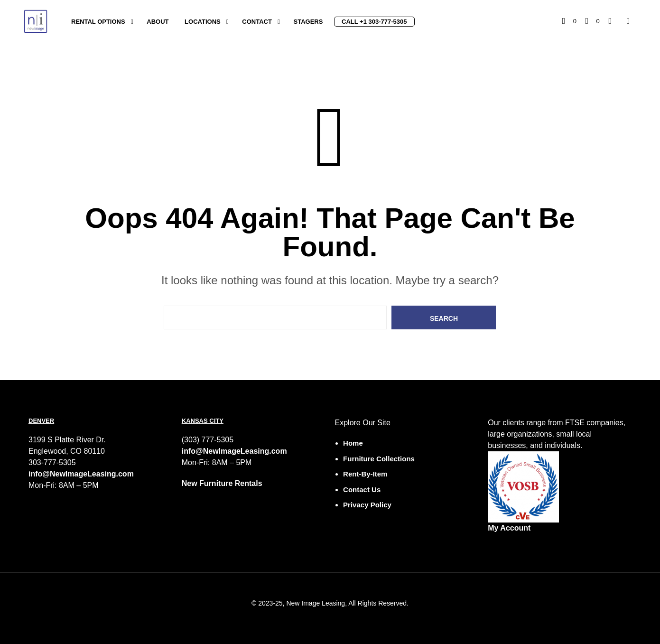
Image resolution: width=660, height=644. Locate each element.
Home (353, 443)
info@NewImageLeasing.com (81, 474)
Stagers (308, 22)
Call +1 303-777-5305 (374, 22)
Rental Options (98, 22)
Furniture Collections (379, 459)
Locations (203, 22)
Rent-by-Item (365, 474)
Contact (257, 22)
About (158, 22)
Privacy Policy (367, 505)
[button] (569, 21)
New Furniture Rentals (222, 483)
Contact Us (362, 490)
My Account (509, 528)
